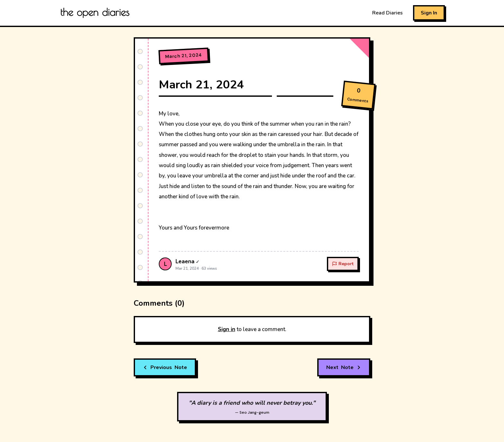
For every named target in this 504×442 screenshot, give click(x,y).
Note (165, 367)
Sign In (429, 13)
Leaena (185, 262)
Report (343, 264)
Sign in (227, 329)
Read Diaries (387, 13)
